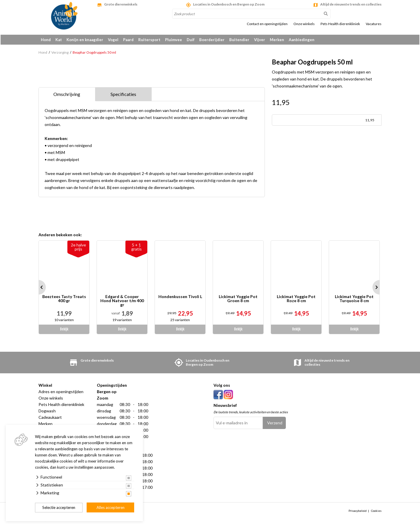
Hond (46, 40)
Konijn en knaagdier (85, 40)
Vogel (113, 40)
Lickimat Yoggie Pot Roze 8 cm (296, 300)
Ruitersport (149, 40)
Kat (59, 40)
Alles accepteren (111, 507)
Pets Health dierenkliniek (340, 24)
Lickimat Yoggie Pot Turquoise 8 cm (354, 300)
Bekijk (64, 330)
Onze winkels (304, 24)
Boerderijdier (212, 40)
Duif (191, 40)
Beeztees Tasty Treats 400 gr (64, 300)
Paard (128, 40)
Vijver (260, 40)
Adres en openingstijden (61, 393)
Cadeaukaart (50, 418)
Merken (277, 40)
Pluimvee (174, 40)
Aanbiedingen (302, 40)
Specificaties (123, 95)
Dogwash (47, 412)
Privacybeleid (358, 512)
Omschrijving (67, 95)
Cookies (376, 512)
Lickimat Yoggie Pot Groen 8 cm (238, 300)
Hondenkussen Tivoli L (180, 298)
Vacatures (374, 24)
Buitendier (239, 40)
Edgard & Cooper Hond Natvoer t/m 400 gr (122, 302)
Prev (38, 288)
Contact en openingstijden (267, 24)
